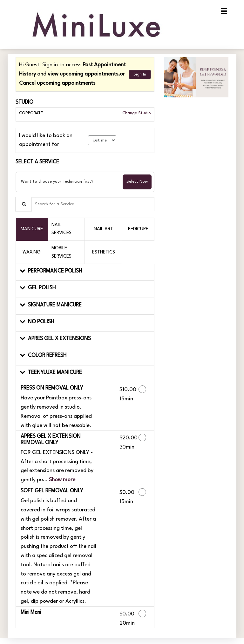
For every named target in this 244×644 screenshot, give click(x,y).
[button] (85, 272)
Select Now (137, 182)
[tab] (32, 229)
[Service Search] (24, 204)
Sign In (140, 74)
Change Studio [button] (136, 113)
